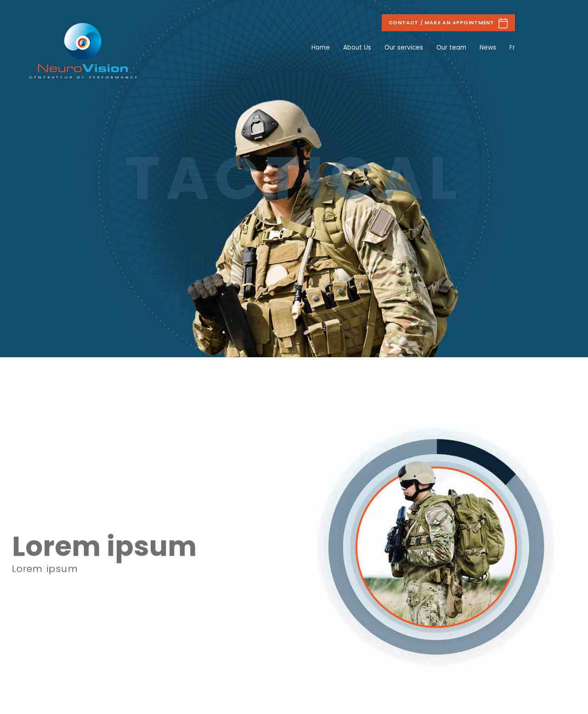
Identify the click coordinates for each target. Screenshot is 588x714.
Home (321, 48)
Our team (451, 48)
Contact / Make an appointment (448, 23)
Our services (404, 48)
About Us (357, 48)
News (488, 48)
